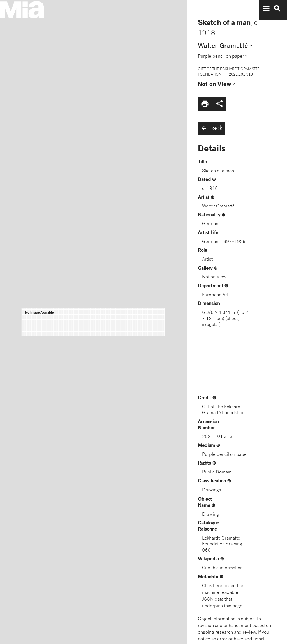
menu (266, 9)
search (277, 9)
